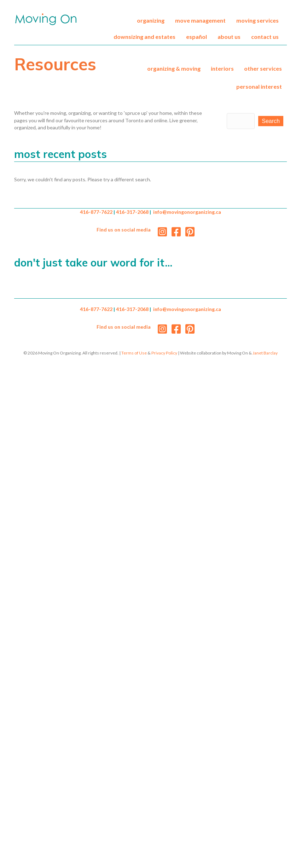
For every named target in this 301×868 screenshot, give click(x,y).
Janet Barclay (265, 353)
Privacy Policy (164, 353)
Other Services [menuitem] (263, 68)
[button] (271, 121)
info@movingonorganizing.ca (187, 212)
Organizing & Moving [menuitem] (174, 68)
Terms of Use (134, 353)
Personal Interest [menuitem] (259, 86)
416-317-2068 (132, 212)
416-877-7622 (96, 212)
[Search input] (241, 121)
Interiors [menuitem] (222, 68)
